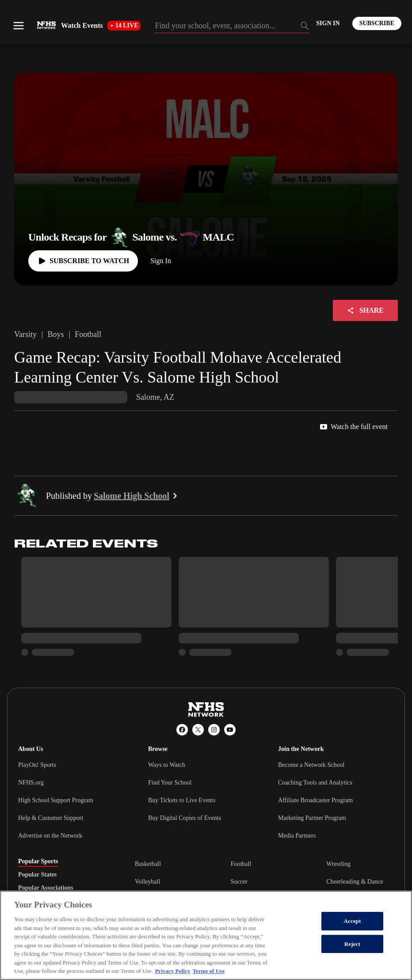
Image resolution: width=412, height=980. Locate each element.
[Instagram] (214, 730)
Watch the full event (354, 427)
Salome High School (137, 496)
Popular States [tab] (37, 875)
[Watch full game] (83, 261)
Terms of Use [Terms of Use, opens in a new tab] (208, 971)
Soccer (239, 882)
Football (241, 864)
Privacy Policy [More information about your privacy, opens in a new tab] (173, 971)
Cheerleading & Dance (355, 882)
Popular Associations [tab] (46, 888)
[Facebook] (182, 730)
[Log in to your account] (328, 23)
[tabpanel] (264, 881)
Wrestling (338, 864)
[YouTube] (230, 730)
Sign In (161, 261)
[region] (206, 935)
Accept (352, 921)
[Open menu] (19, 26)
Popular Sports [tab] (38, 861)
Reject (352, 944)
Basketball (148, 864)
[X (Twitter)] (198, 730)
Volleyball (147, 882)
